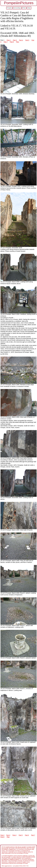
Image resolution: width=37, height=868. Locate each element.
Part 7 (6, 42)
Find (24, 8)
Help (29, 8)
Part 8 (12, 42)
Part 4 (21, 40)
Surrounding (17, 8)
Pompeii (9, 8)
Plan (18, 42)
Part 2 (9, 40)
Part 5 (27, 40)
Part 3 (15, 40)
